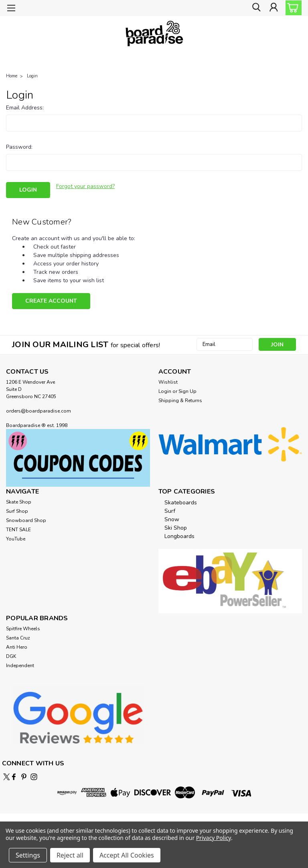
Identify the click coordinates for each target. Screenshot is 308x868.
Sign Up (187, 390)
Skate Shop (19, 501)
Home (12, 76)
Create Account (51, 300)
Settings (28, 855)
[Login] (274, 8)
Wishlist (168, 381)
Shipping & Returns (180, 399)
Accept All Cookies (127, 855)
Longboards (179, 535)
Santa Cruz (18, 637)
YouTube (16, 538)
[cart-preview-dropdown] (292, 8)
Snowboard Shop (26, 519)
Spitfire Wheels (23, 627)
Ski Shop (176, 527)
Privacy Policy (214, 838)
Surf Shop (17, 510)
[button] (78, 456)
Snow (172, 518)
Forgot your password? (85, 186)
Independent (20, 664)
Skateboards (181, 501)
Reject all (70, 855)
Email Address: (25, 108)
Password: (19, 147)
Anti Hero (17, 646)
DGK (11, 655)
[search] (255, 8)
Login (32, 76)
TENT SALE (18, 528)
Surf (170, 510)
